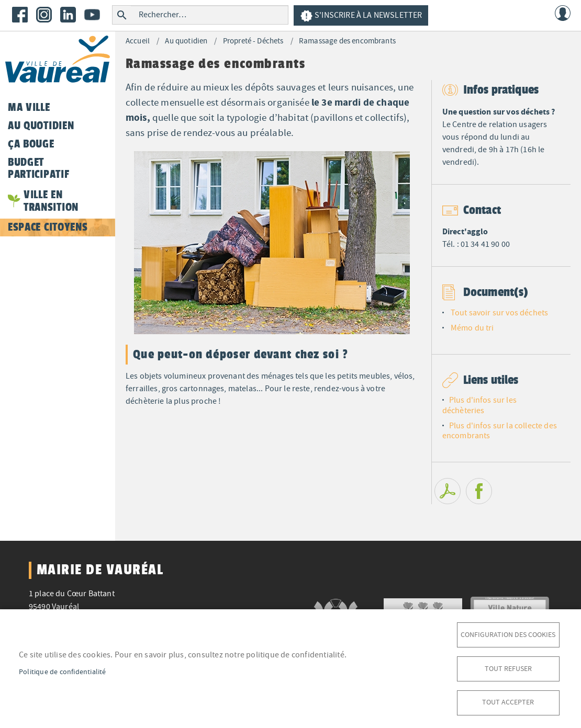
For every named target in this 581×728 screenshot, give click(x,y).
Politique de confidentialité (63, 671)
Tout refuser (508, 668)
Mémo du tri (472, 328)
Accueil (138, 41)
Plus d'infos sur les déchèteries (479, 405)
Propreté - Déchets (253, 41)
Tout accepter (508, 702)
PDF (448, 491)
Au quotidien (186, 41)
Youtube (92, 15)
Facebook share (479, 491)
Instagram (44, 15)
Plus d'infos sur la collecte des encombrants (500, 431)
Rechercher (122, 15)
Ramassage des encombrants (347, 41)
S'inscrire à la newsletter (361, 16)
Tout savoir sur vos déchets (499, 313)
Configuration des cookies (508, 634)
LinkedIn (68, 15)
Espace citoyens (48, 227)
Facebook (20, 15)
